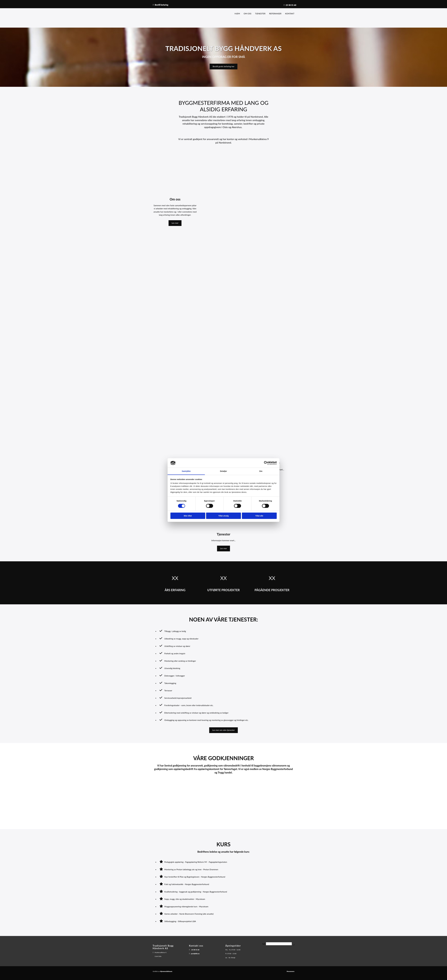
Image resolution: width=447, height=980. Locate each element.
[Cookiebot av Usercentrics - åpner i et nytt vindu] (266, 463)
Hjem (237, 13)
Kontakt (290, 13)
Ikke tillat (188, 516)
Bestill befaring (162, 5)
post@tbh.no (195, 954)
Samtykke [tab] (186, 471)
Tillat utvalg (223, 516)
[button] (224, 67)
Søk (264, 944)
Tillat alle (259, 516)
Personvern (291, 971)
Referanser (275, 13)
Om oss (247, 13)
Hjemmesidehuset (166, 971)
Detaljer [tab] (223, 471)
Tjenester (260, 13)
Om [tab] (261, 471)
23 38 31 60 (291, 5)
